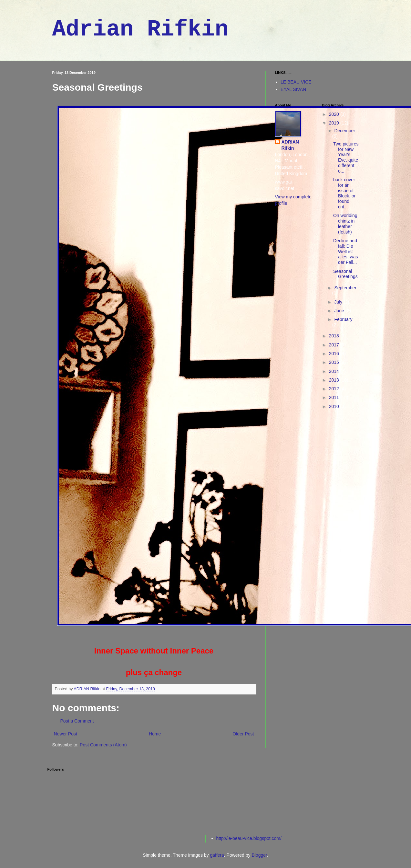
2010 (335, 406)
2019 (335, 123)
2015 (335, 362)
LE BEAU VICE (296, 82)
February (343, 319)
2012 (335, 389)
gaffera (217, 855)
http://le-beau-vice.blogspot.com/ (249, 838)
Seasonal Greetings (345, 274)
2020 (335, 114)
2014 (335, 371)
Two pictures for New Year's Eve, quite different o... (346, 157)
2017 (335, 345)
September (345, 288)
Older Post (243, 734)
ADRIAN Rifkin (290, 145)
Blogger (259, 855)
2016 (335, 354)
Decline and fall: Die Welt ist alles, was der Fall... (345, 251)
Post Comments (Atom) (103, 745)
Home (155, 734)
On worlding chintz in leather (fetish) (345, 224)
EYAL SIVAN (293, 89)
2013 (335, 380)
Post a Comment (77, 721)
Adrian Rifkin (140, 30)
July (339, 302)
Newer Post (66, 734)
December (345, 131)
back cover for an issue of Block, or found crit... (344, 193)
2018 (335, 336)
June (340, 311)
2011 (335, 397)
